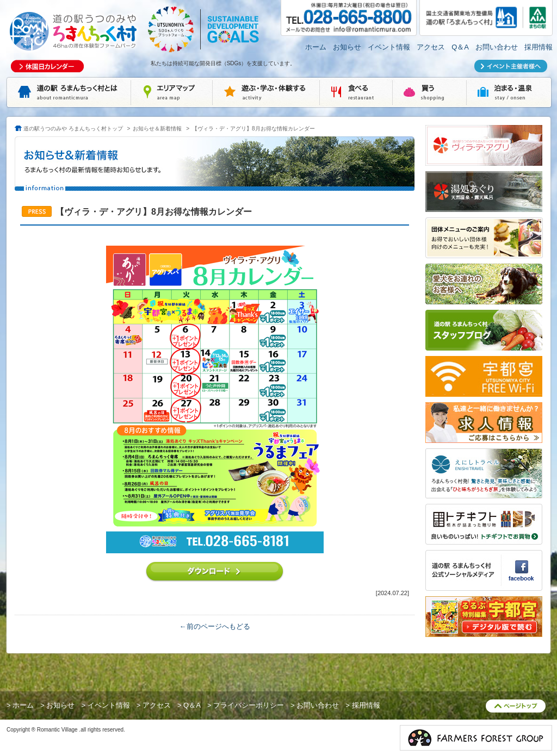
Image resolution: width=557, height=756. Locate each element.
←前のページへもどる (215, 626)
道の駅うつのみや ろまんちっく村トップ (73, 129)
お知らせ (347, 47)
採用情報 (539, 47)
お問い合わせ (497, 47)
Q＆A (460, 47)
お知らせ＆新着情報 (157, 129)
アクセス (431, 47)
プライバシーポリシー (249, 705)
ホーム (316, 47)
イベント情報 (389, 47)
